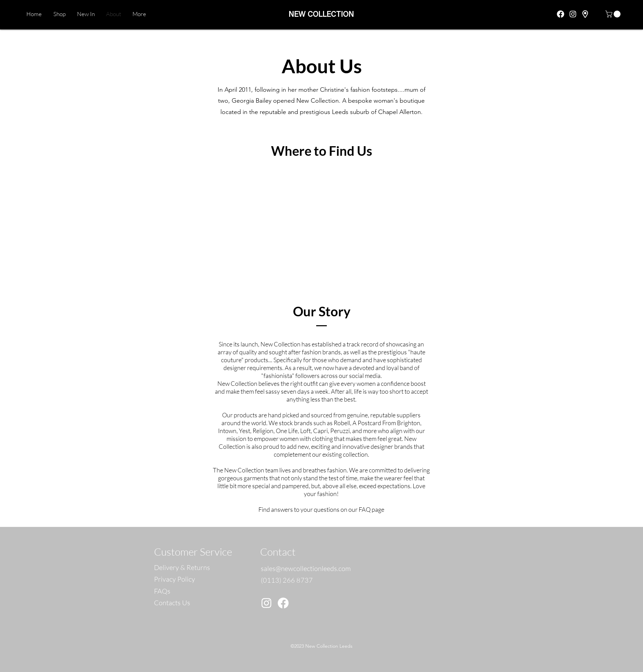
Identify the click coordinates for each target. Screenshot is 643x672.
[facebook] (561, 14)
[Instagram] (266, 603)
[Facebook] (283, 603)
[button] (614, 14)
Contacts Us (172, 603)
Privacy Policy (175, 579)
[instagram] (573, 14)
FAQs (162, 591)
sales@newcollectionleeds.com (306, 568)
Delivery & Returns (182, 567)
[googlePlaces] (585, 14)
